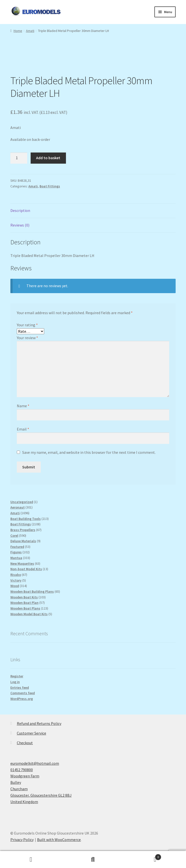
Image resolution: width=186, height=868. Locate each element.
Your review (27, 338)
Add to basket (48, 158)
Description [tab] (20, 210)
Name (23, 406)
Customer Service (31, 733)
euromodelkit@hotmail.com (35, 763)
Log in (15, 682)
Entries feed (20, 688)
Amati (30, 31)
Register (17, 676)
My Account (31, 860)
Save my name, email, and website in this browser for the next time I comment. (89, 452)
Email (23, 429)
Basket (143, 856)
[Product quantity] (19, 158)
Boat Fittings (50, 186)
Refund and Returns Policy (39, 723)
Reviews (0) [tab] (20, 225)
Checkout (25, 743)
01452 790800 (22, 770)
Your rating (27, 325)
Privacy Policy (22, 840)
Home (18, 31)
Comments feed (23, 693)
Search (93, 860)
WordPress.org (22, 699)
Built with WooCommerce (59, 840)
